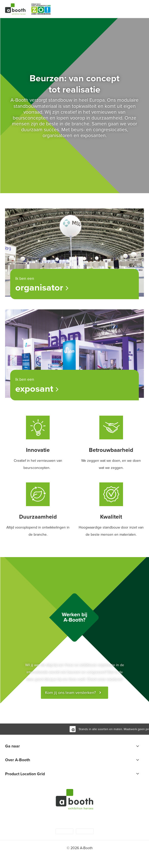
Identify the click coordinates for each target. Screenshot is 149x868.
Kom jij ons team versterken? (70, 693)
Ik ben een (73, 285)
